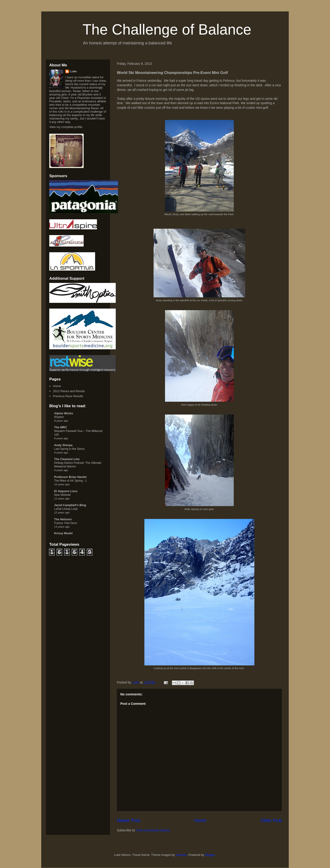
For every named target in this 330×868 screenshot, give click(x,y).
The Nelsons (63, 519)
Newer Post (128, 820)
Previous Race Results (68, 396)
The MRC (60, 427)
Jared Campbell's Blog (70, 505)
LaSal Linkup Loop (66, 509)
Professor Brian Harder (70, 477)
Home (200, 820)
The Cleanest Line (67, 459)
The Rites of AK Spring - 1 (70, 481)
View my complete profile (66, 127)
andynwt (181, 855)
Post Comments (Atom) (153, 830)
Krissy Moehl (63, 533)
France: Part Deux (66, 523)
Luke (73, 71)
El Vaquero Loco (66, 491)
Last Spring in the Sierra (69, 449)
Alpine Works (64, 413)
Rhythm (59, 417)
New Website (62, 495)
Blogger (210, 855)
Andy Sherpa (63, 445)
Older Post (271, 820)
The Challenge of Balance (167, 30)
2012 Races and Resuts (69, 391)
